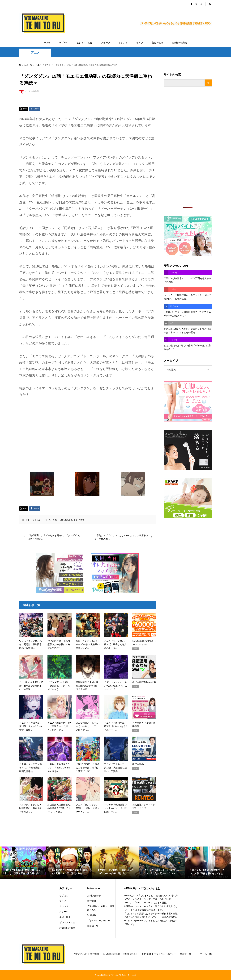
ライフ (140, 43)
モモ (76, 520)
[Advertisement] (188, 143)
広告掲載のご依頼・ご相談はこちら (101, 908)
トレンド (123, 43)
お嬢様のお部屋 (180, 43)
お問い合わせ (94, 896)
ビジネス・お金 (85, 43)
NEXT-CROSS (143, 903)
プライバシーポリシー (98, 921)
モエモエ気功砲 (66, 520)
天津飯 (81, 520)
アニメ (35, 53)
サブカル (64, 43)
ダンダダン (53, 520)
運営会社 (92, 901)
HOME (47, 43)
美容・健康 (157, 43)
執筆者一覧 (93, 926)
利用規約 (92, 915)
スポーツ (106, 43)
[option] (23, 863)
